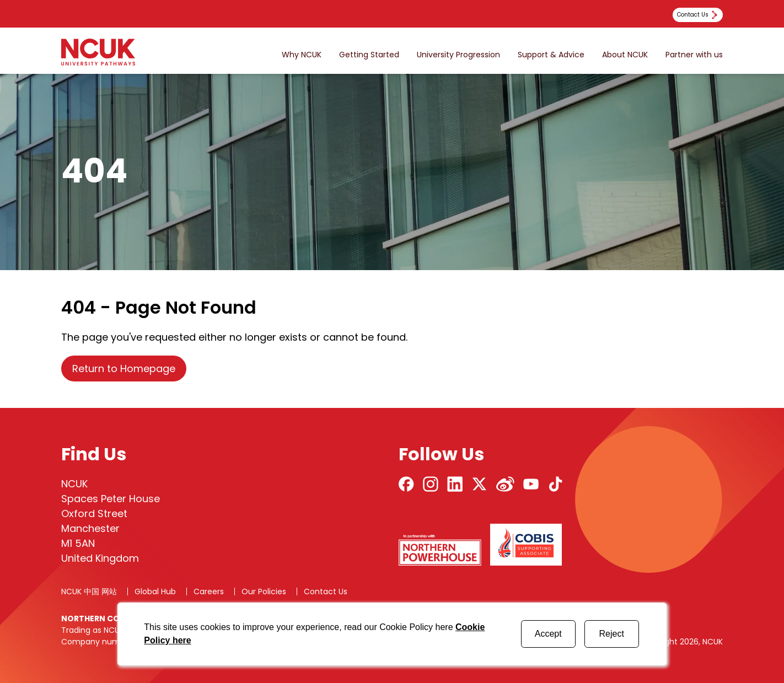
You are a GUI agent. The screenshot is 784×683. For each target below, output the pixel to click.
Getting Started (369, 55)
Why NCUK (302, 55)
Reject (611, 634)
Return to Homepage (124, 369)
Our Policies (264, 591)
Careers (209, 591)
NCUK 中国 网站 (89, 591)
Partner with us (694, 55)
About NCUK (625, 55)
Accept (548, 634)
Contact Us (326, 591)
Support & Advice (551, 55)
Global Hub (155, 591)
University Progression (458, 55)
